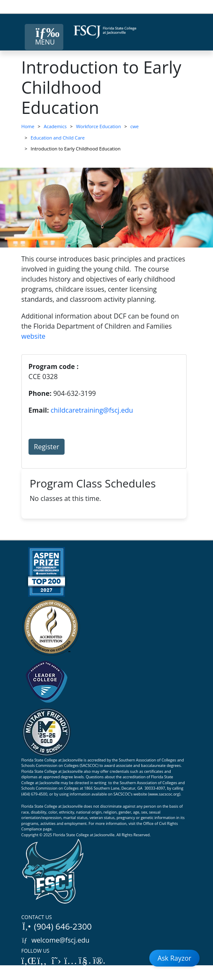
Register (47, 447)
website (34, 336)
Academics (55, 126)
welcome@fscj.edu (56, 940)
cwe (135, 126)
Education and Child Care (58, 138)
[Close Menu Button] (44, 37)
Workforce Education (98, 126)
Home (28, 126)
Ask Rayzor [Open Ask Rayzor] (175, 958)
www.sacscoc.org (164, 794)
